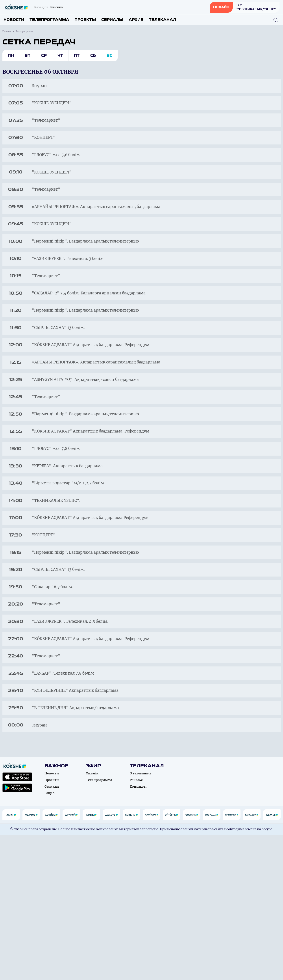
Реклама (137, 925)
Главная (7, 31)
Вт (28, 56)
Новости (14, 20)
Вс (109, 56)
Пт (77, 56)
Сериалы (112, 20)
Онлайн (92, 919)
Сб (93, 56)
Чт (60, 56)
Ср (44, 56)
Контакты (138, 932)
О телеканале (141, 919)
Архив (136, 20)
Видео (50, 938)
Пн (11, 56)
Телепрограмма (49, 20)
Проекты (85, 20)
